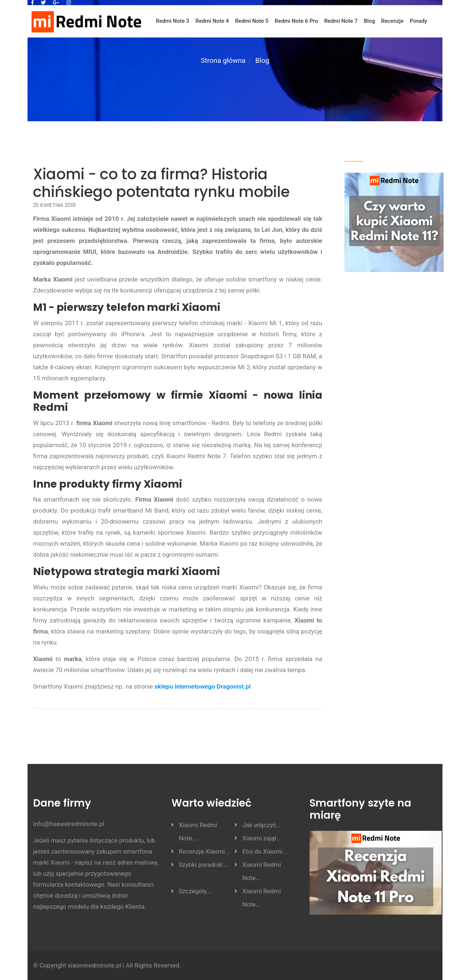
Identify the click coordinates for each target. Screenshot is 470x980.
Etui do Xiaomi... (265, 851)
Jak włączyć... (262, 825)
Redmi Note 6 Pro (296, 21)
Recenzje (392, 21)
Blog (369, 21)
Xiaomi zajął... (262, 838)
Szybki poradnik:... (204, 865)
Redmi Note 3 (172, 21)
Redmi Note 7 (341, 21)
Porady (418, 21)
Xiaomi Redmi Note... (198, 832)
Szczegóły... (195, 891)
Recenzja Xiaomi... (204, 851)
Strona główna (223, 60)
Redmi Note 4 (212, 21)
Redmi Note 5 (252, 21)
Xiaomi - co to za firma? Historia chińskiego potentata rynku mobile (161, 183)
